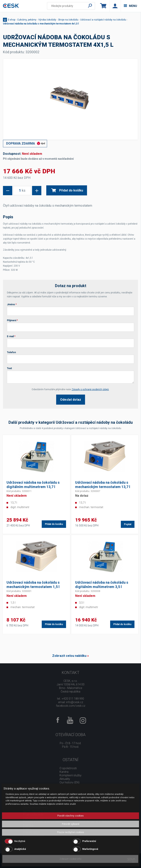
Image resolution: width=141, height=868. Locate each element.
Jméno (12, 304)
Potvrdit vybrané (71, 824)
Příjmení (12, 320)
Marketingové (90, 849)
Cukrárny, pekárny (27, 20)
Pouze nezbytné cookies (71, 832)
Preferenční (89, 841)
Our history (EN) (70, 782)
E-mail (11, 336)
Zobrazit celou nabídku (69, 656)
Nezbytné (20, 841)
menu (130, 6)
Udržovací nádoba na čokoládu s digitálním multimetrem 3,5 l (102, 585)
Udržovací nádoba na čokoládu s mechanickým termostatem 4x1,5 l (41, 24)
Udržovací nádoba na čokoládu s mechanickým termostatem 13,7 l (103, 485)
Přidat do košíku (67, 190)
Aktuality (65, 779)
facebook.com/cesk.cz (71, 706)
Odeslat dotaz (71, 400)
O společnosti (68, 768)
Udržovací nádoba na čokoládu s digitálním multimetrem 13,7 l (33, 485)
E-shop (12, 20)
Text (9, 368)
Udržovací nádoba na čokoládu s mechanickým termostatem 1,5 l (33, 585)
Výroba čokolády (47, 20)
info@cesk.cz (75, 702)
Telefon (11, 352)
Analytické (20, 849)
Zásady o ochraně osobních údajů (90, 389)
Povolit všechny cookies (70, 816)
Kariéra (64, 772)
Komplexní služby (70, 775)
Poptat (128, 524)
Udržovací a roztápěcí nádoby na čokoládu (103, 20)
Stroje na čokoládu (68, 20)
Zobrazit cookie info (70, 859)
